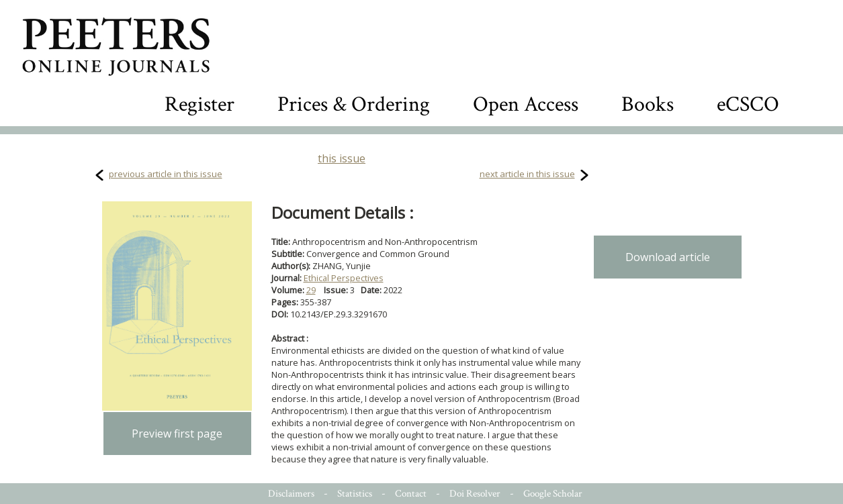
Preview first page (177, 434)
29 (311, 290)
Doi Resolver (475, 494)
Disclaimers (291, 494)
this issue (342, 158)
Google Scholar (553, 494)
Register (199, 104)
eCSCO (748, 104)
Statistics (355, 494)
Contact (411, 494)
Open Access (526, 104)
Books (648, 104)
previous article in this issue (166, 174)
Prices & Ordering (354, 104)
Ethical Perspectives (344, 278)
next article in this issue (527, 174)
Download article (668, 257)
